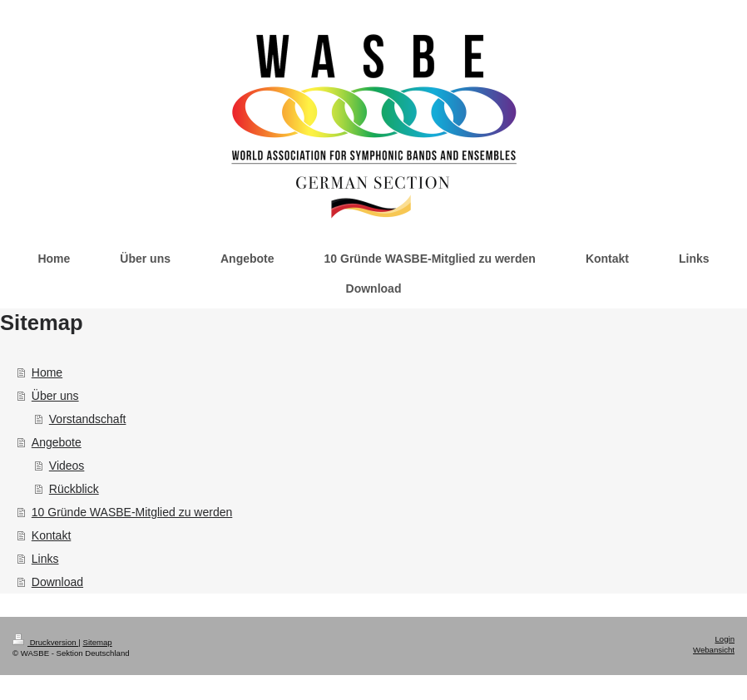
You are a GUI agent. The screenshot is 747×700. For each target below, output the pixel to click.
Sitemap (97, 642)
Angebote (57, 442)
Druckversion (45, 642)
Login (725, 639)
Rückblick (74, 489)
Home (47, 372)
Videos (67, 466)
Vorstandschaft (88, 419)
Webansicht (714, 650)
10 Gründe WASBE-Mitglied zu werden (132, 512)
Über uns (55, 396)
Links (45, 559)
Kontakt (51, 535)
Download (57, 582)
